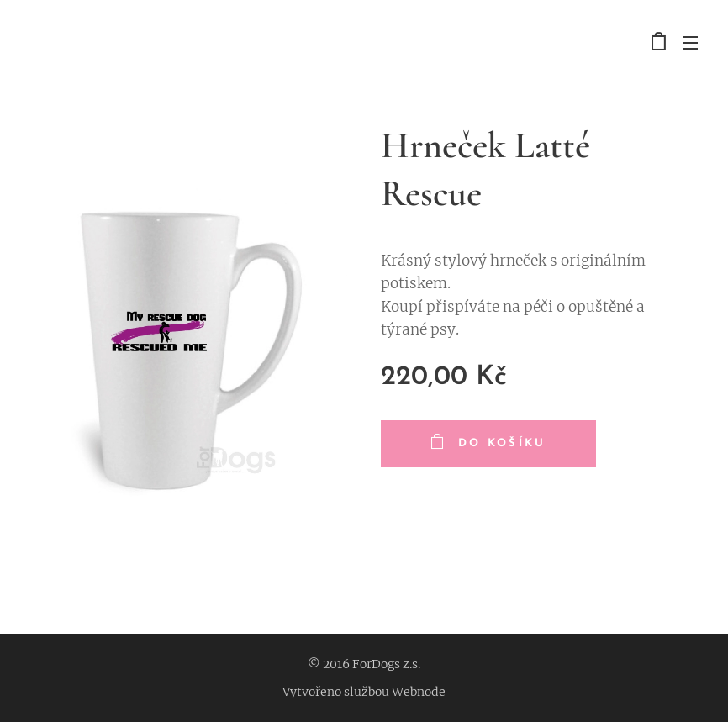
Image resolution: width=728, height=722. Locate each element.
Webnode (419, 692)
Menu (690, 43)
